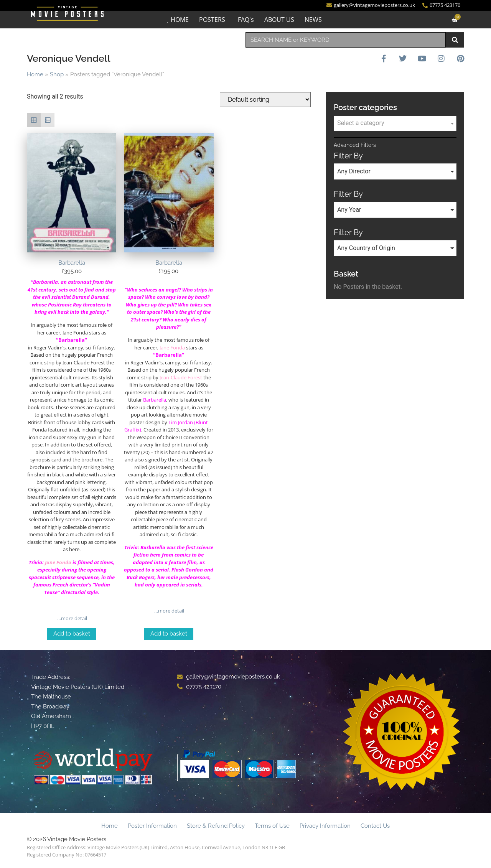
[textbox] (395, 123)
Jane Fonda (58, 562)
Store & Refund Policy (216, 826)
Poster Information (152, 826)
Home (35, 74)
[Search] (455, 40)
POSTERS (212, 20)
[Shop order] (265, 100)
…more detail (72, 618)
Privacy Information (325, 826)
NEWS (313, 20)
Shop (57, 74)
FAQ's (246, 20)
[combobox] (346, 40)
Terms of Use (272, 826)
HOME (180, 20)
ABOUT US (279, 20)
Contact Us (375, 826)
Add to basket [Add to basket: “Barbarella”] (72, 634)
